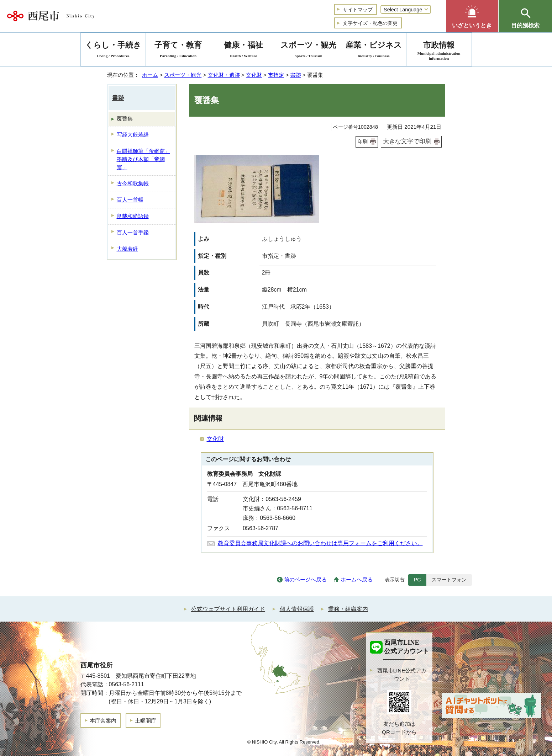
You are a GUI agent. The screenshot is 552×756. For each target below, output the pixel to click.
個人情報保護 (297, 609)
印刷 (363, 142)
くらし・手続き (113, 51)
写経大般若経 (133, 135)
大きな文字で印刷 (407, 141)
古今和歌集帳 (133, 183)
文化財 (254, 75)
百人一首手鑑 (133, 232)
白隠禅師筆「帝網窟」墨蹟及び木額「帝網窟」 (143, 159)
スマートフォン (449, 580)
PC (417, 580)
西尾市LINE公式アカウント (402, 675)
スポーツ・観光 (183, 75)
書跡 (296, 75)
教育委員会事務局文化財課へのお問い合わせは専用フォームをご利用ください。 (320, 543)
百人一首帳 (130, 200)
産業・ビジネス (374, 51)
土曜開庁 (146, 721)
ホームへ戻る (357, 579)
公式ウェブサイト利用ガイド (228, 609)
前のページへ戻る (305, 579)
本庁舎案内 (103, 721)
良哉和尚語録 (133, 216)
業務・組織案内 (348, 609)
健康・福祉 (243, 51)
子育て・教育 (178, 51)
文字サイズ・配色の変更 (370, 23)
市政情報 (439, 51)
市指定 (276, 75)
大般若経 (127, 249)
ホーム (150, 75)
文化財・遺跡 (224, 75)
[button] (472, 16)
